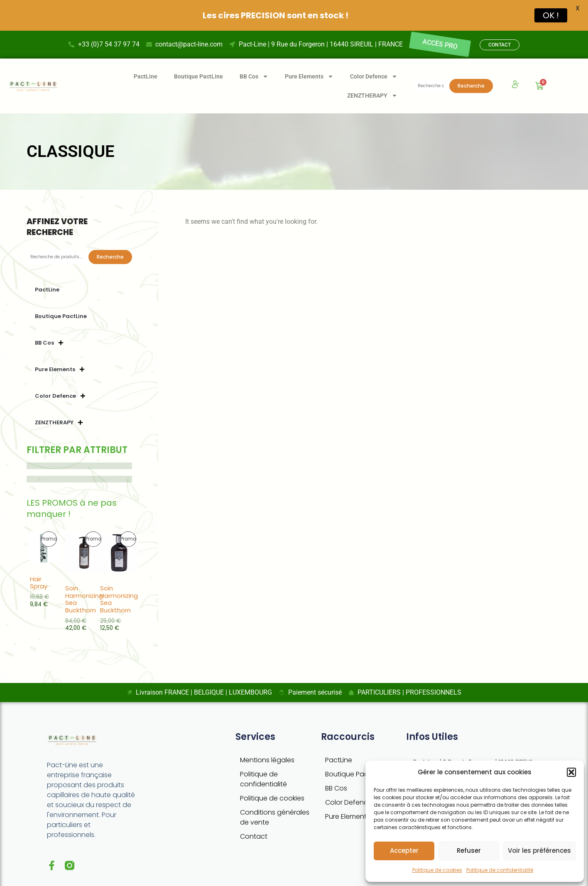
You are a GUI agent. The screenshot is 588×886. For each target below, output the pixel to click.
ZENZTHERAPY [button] (372, 79)
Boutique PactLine (198, 60)
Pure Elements (348, 800)
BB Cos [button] (254, 60)
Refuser (469, 851)
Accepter (404, 851)
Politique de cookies (437, 870)
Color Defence (349, 786)
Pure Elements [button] (309, 60)
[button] (571, 772)
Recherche (471, 70)
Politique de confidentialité (500, 870)
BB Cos (336, 772)
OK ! (551, 15)
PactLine (146, 60)
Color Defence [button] (374, 60)
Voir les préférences (539, 851)
